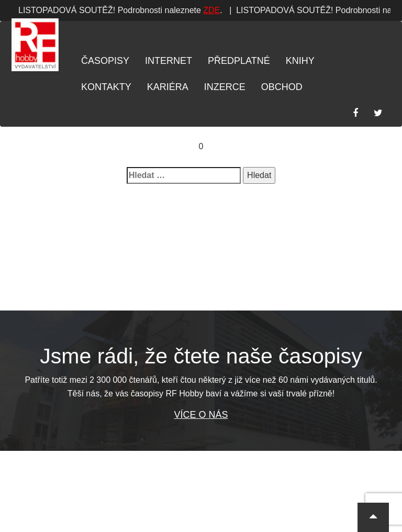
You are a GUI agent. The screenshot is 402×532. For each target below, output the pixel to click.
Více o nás (201, 415)
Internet (169, 61)
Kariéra (168, 87)
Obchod (282, 87)
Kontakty (106, 87)
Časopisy (105, 61)
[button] (373, 517)
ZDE (180, 10)
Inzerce (225, 87)
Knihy (300, 61)
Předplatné (239, 61)
